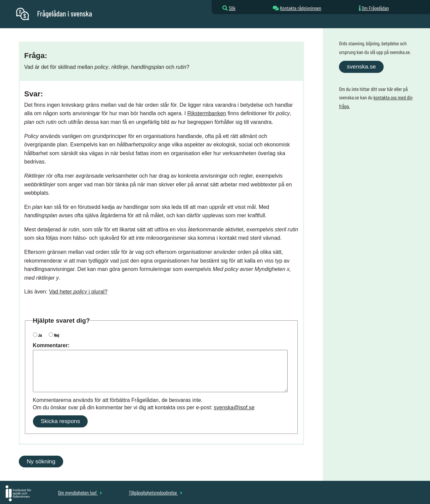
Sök (232, 8)
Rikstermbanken (207, 113)
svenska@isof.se (234, 407)
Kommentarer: (51, 345)
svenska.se (361, 66)
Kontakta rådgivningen (300, 8)
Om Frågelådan (375, 8)
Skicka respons (60, 421)
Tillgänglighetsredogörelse (155, 492)
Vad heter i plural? (78, 292)
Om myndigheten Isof (80, 492)
